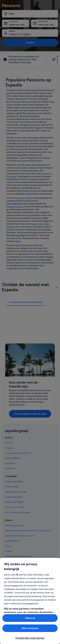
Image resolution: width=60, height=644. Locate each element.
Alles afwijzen (30, 628)
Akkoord (30, 618)
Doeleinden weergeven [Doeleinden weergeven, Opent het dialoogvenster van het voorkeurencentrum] (30, 638)
